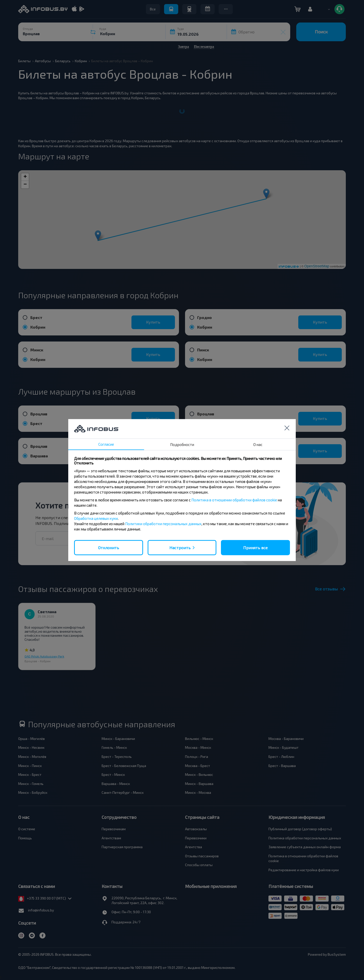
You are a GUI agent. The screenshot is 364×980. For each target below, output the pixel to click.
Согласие (106, 444)
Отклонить (109, 547)
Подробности (182, 444)
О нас (258, 444)
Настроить (180, 547)
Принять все (255, 547)
